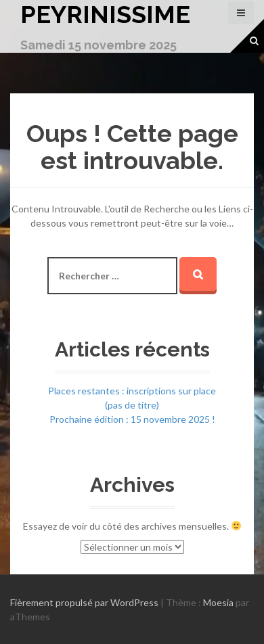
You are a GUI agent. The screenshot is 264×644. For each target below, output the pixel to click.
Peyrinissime (105, 14)
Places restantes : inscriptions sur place (132, 391)
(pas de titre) (132, 405)
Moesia (218, 602)
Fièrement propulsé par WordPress (84, 602)
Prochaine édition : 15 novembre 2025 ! (132, 419)
